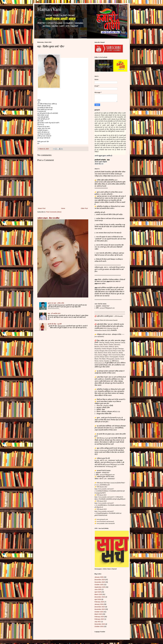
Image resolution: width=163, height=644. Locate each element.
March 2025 (98, 594)
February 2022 (99, 619)
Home (63, 208)
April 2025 (98, 592)
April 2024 (98, 599)
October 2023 (99, 612)
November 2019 (100, 624)
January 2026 (99, 577)
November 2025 (100, 582)
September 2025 (100, 587)
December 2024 (100, 597)
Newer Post (42, 208)
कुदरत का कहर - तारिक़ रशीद (56, 303)
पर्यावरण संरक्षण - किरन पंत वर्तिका (48, 218)
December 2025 (100, 580)
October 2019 (99, 626)
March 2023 (98, 614)
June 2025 (98, 589)
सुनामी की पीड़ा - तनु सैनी (55, 324)
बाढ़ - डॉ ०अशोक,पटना (54, 313)
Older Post (84, 208)
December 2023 (100, 607)
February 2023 (99, 617)
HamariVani (49, 9)
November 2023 (100, 609)
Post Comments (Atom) (54, 212)
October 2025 (99, 585)
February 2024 (99, 602)
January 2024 (99, 604)
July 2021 (98, 622)
